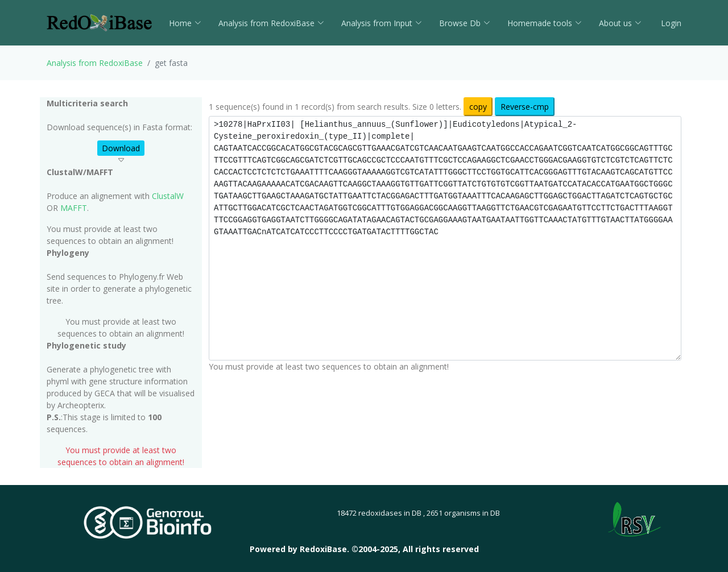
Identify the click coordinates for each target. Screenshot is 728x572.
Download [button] (121, 148)
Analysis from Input (382, 23)
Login (670, 23)
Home (185, 23)
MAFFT (74, 208)
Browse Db (465, 23)
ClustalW (168, 196)
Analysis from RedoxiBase (95, 63)
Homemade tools (545, 23)
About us (620, 23)
